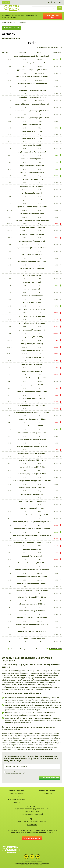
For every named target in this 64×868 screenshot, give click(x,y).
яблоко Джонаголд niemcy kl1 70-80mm (32, 624)
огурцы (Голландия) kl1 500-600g (32, 323)
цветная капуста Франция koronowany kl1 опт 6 (32, 542)
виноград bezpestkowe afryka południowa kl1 (32, 56)
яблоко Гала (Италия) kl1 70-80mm (32, 597)
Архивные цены (56, 648)
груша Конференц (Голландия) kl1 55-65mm (32, 111)
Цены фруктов (47, 790)
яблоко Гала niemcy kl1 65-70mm (32, 604)
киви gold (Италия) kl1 (32, 125)
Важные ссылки (17, 800)
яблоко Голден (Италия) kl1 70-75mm (32, 618)
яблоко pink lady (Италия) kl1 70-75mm (32, 577)
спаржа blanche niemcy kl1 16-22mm (32, 405)
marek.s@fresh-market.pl (32, 814)
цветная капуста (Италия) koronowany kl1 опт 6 (32, 522)
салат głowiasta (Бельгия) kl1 (32, 357)
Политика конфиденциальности (24, 772)
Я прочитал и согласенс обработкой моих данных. (24, 773)
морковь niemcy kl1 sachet (32, 296)
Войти (7, 2)
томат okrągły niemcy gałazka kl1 (32, 488)
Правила (17, 803)
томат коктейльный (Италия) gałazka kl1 (32, 515)
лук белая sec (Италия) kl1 (32, 193)
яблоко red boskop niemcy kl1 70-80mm (32, 590)
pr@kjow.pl (32, 824)
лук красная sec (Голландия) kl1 (32, 241)
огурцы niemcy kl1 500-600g (32, 351)
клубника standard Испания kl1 (32, 173)
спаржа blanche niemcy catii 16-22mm (32, 392)
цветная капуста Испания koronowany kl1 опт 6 (32, 535)
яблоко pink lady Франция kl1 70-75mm (32, 583)
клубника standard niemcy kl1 (32, 166)
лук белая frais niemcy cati (32, 179)
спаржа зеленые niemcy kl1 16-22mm (32, 440)
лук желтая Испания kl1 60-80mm (32, 227)
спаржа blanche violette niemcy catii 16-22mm (32, 412)
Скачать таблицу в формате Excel (25, 649)
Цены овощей (17, 790)
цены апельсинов (47, 796)
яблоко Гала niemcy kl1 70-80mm (32, 611)
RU (60, 2)
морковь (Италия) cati (32, 282)
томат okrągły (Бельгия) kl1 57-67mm (32, 460)
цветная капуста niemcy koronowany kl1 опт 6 (32, 529)
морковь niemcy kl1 (32, 289)
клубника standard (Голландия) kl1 (32, 152)
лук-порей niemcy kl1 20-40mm (32, 268)
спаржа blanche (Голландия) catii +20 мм (32, 378)
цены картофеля (17, 793)
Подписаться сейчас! (52, 16)
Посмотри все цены (11, 28)
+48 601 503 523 (32, 811)
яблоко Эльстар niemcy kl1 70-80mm (32, 638)
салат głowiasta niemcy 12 (32, 371)
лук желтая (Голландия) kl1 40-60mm (32, 207)
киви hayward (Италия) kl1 (32, 131)
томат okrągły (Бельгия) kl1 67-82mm (32, 467)
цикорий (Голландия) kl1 (32, 556)
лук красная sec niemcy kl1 (32, 255)
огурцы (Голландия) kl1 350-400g (32, 310)
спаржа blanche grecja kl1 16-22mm (32, 385)
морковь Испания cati (32, 303)
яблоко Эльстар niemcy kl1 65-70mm (32, 631)
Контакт (32, 806)
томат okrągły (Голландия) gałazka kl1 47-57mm (32, 481)
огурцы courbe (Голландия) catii (32, 330)
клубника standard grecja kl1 (32, 159)
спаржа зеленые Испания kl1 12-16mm (32, 446)
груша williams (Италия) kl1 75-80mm (32, 97)
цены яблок (47, 793)
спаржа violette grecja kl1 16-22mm (32, 419)
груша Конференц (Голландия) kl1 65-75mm (32, 118)
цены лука (17, 796)
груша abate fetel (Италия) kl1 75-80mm (32, 77)
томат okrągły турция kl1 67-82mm (32, 508)
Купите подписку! (32, 838)
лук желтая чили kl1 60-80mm (32, 234)
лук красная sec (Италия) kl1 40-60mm (32, 248)
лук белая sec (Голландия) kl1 (32, 186)
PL (49, 2)
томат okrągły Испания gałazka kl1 (32, 494)
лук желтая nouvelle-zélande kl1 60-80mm (32, 220)
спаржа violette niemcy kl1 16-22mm (32, 426)
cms (30, 865)
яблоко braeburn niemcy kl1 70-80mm (32, 563)
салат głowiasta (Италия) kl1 (32, 364)
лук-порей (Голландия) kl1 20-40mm (32, 262)
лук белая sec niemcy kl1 (32, 200)
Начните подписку (50, 778)
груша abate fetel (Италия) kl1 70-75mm (32, 70)
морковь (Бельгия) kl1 (32, 275)
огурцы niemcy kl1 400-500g (32, 344)
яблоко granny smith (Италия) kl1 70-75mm (32, 570)
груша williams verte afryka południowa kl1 (32, 104)
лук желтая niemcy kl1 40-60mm (32, 214)
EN (54, 2)
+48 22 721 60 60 (25, 822)
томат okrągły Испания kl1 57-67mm (32, 501)
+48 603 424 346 (40, 822)
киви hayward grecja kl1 (32, 145)
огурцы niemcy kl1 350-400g (32, 337)
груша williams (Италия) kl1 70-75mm (32, 90)
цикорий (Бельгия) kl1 (32, 549)
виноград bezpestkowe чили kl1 (32, 63)
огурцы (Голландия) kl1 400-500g (32, 316)
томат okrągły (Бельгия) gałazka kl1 (32, 453)
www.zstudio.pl (37, 865)
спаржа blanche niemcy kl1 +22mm (32, 398)
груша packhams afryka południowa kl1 (32, 83)
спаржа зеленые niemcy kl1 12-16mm (32, 433)
